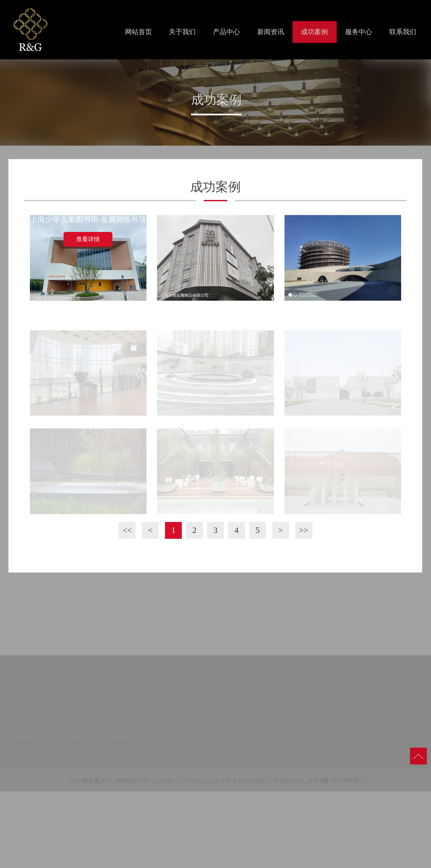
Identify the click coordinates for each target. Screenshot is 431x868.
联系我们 (403, 32)
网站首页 (138, 32)
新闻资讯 (271, 32)
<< (128, 530)
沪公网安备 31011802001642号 (109, 783)
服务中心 (359, 32)
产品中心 (226, 32)
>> (304, 530)
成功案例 (314, 32)
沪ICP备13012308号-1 (336, 783)
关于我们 (182, 32)
